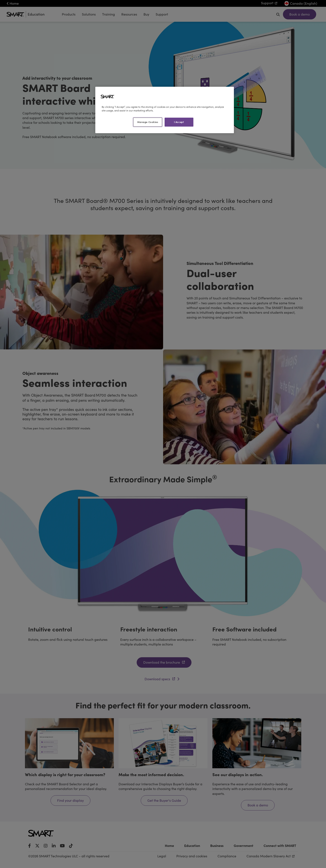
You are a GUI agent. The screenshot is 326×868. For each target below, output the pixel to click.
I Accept (179, 122)
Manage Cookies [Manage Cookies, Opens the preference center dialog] (148, 122)
